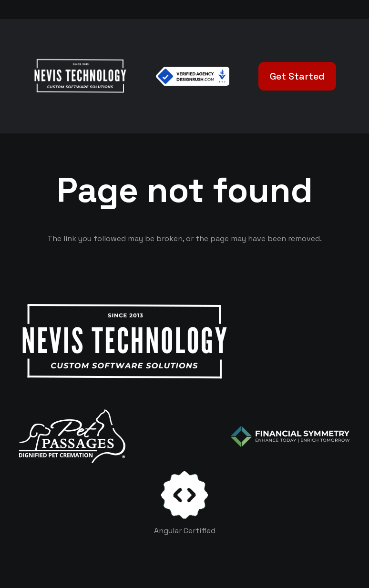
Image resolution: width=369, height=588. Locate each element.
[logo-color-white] (290, 436)
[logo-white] (72, 436)
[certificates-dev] (184, 495)
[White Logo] (80, 76)
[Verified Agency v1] (193, 76)
